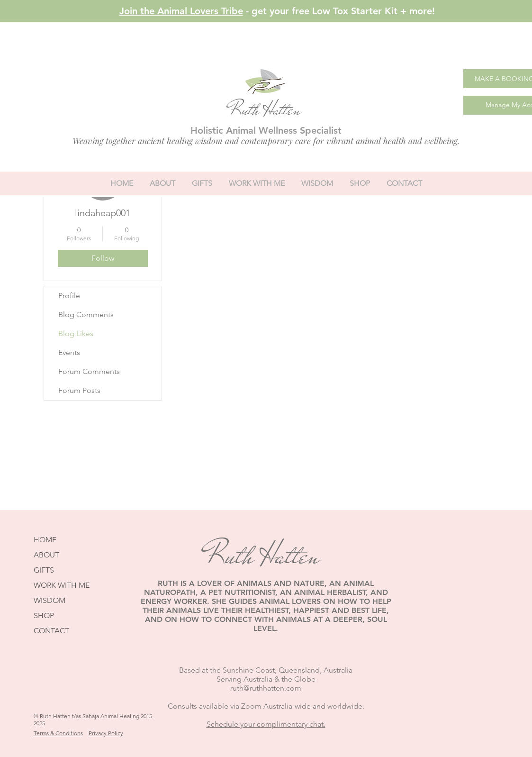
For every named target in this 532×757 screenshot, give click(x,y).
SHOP (44, 616)
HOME (45, 540)
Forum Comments (89, 371)
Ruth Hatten (265, 110)
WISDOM (50, 600)
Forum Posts (79, 390)
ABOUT (46, 555)
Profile (69, 296)
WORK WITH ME (62, 585)
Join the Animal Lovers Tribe (181, 11)
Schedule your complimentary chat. (266, 724)
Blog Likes (76, 333)
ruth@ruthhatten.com (266, 688)
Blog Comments (86, 315)
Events (69, 352)
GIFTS (44, 570)
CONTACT (51, 631)
